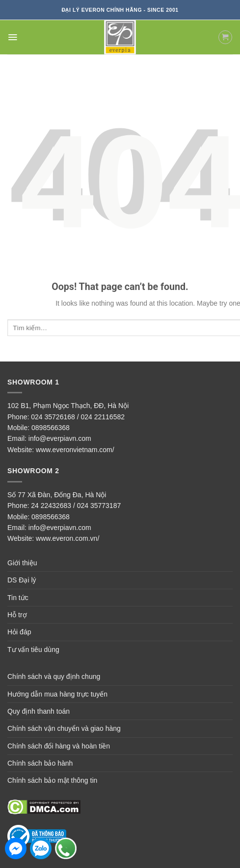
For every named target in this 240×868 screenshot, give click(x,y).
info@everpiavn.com (60, 438)
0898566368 (51, 428)
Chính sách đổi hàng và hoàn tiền (59, 746)
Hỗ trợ (17, 615)
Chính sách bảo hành (40, 763)
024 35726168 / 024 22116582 (78, 417)
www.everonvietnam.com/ (75, 450)
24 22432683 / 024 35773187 (76, 506)
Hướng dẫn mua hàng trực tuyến (57, 694)
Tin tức (18, 598)
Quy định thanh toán (39, 711)
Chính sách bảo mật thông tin (52, 780)
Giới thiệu (22, 563)
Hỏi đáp (19, 632)
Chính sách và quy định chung (54, 676)
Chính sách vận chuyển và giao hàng (64, 728)
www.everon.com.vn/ (67, 538)
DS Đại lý (22, 580)
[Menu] (13, 37)
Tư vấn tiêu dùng (33, 650)
